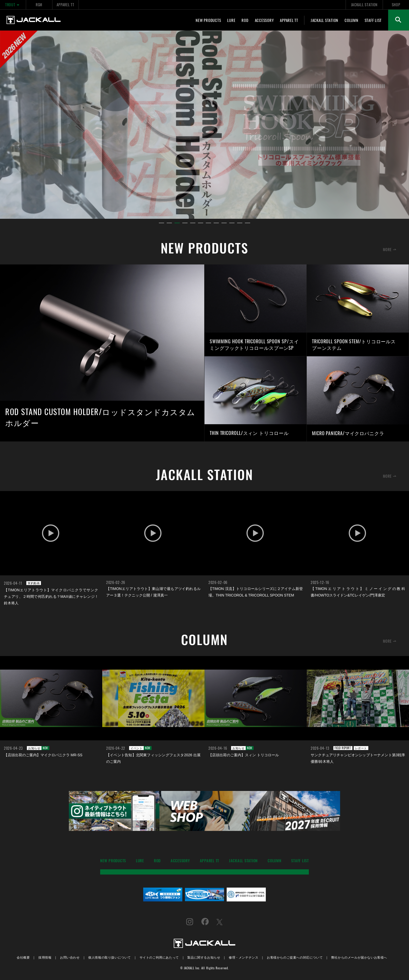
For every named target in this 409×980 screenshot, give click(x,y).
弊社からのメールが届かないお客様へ (359, 957)
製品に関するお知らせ (204, 957)
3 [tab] (177, 223)
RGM (39, 5)
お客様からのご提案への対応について (295, 957)
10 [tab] (232, 223)
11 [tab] (240, 223)
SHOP (396, 5)
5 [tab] (193, 223)
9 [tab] (224, 223)
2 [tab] (169, 223)
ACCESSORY (264, 20)
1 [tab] (161, 223)
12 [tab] (248, 223)
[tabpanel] (204, 125)
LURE (231, 20)
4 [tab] (185, 223)
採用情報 (45, 957)
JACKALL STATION (364, 5)
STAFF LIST (373, 20)
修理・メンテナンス (243, 957)
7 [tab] (208, 223)
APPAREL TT (65, 5)
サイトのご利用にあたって (159, 957)
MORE (387, 249)
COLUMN (351, 20)
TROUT (13, 5)
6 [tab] (201, 223)
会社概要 (23, 957)
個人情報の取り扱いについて (110, 957)
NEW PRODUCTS (208, 20)
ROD (245, 20)
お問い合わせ (70, 957)
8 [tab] (216, 223)
